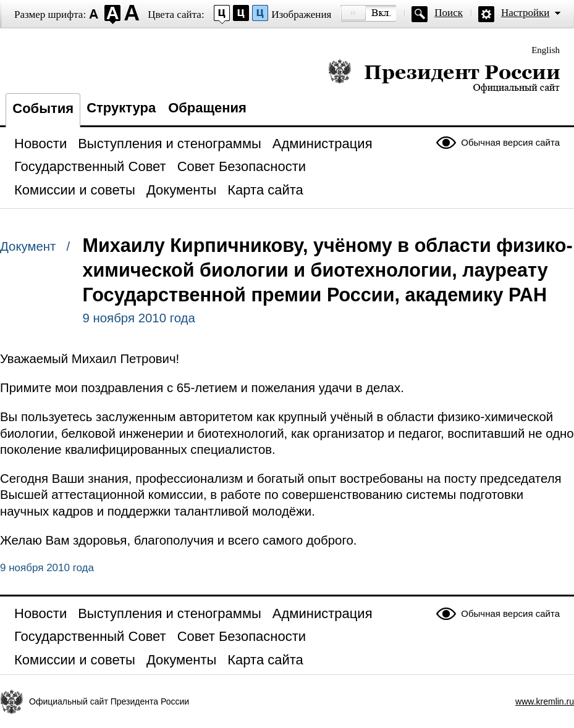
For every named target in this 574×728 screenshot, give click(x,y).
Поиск (449, 13)
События (43, 108)
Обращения (207, 108)
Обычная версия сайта (510, 142)
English (546, 50)
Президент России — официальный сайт (444, 76)
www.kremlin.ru (545, 701)
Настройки (525, 13)
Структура (121, 108)
